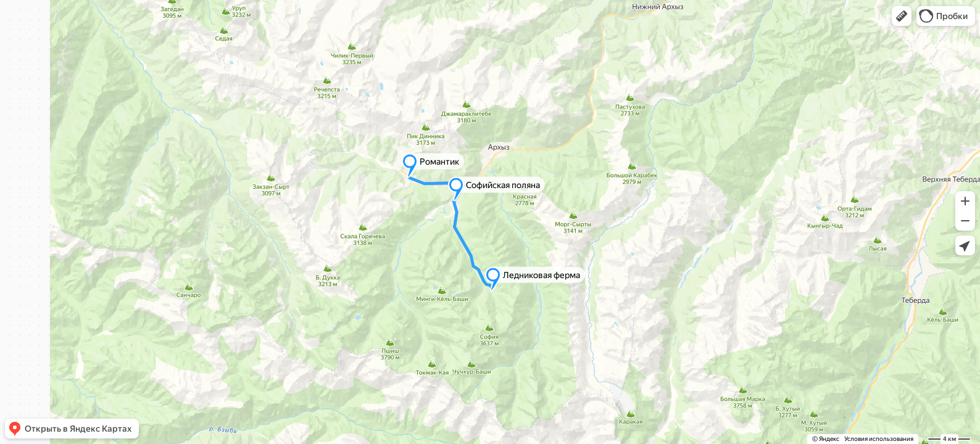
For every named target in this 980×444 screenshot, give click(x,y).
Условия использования (879, 439)
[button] (902, 16)
